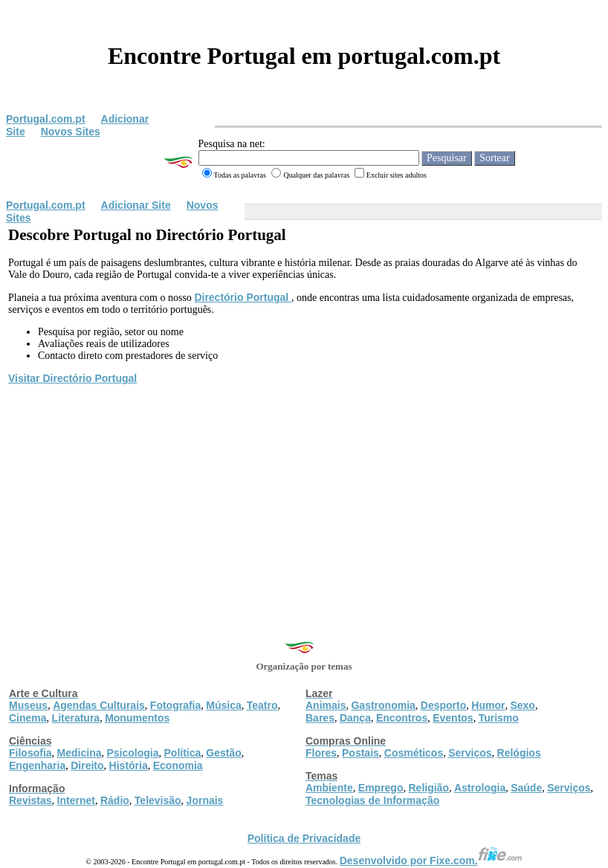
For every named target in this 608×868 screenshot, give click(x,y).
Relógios (519, 753)
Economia (178, 765)
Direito (87, 765)
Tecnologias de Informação (372, 800)
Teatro (262, 705)
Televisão (158, 800)
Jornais (205, 800)
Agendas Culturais (99, 705)
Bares (320, 718)
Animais (326, 705)
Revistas (30, 800)
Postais (360, 753)
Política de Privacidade (304, 838)
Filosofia (30, 753)
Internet (76, 800)
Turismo (499, 718)
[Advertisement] (304, 498)
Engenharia (37, 765)
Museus (28, 705)
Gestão (223, 753)
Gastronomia (383, 705)
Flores (321, 753)
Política (183, 753)
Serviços (470, 753)
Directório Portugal (243, 297)
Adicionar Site (136, 205)
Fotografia (175, 705)
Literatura (76, 718)
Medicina (80, 753)
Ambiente (329, 788)
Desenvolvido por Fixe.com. (431, 861)
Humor (488, 705)
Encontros (402, 718)
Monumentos (137, 718)
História (129, 765)
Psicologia (132, 753)
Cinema (28, 718)
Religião (428, 788)
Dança (355, 718)
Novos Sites (71, 132)
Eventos (453, 718)
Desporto (443, 705)
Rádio (115, 800)
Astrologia (480, 788)
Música (223, 705)
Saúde (526, 788)
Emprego (381, 788)
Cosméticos (414, 753)
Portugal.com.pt (46, 119)
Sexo (522, 705)
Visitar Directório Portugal (72, 378)
